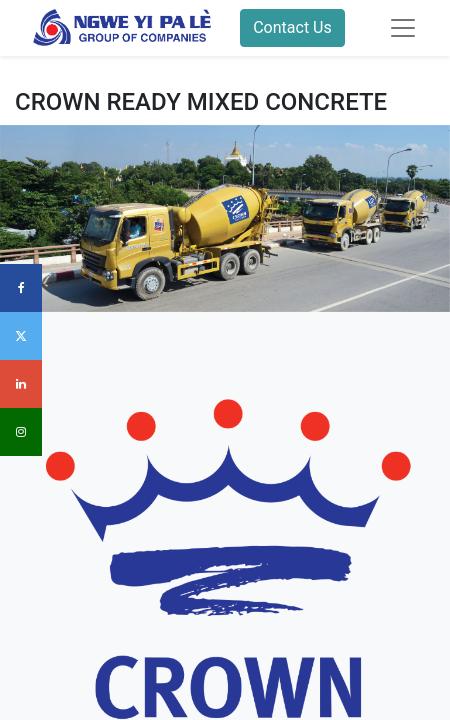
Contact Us (292, 27)
